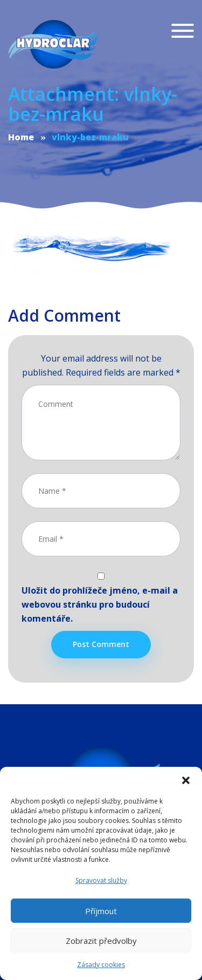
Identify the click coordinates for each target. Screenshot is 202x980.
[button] (186, 780)
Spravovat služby (101, 880)
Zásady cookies (101, 965)
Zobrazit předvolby (101, 941)
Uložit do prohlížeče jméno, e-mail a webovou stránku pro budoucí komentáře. (100, 604)
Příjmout (101, 911)
